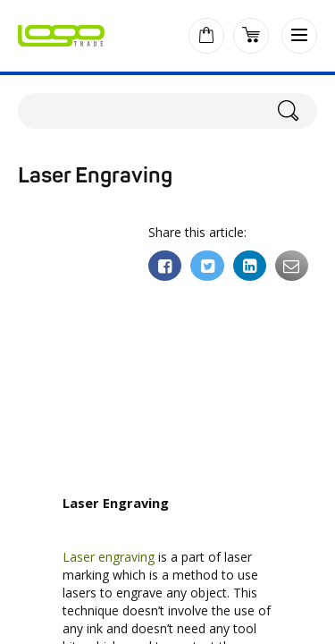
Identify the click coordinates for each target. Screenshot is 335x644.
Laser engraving (109, 557)
